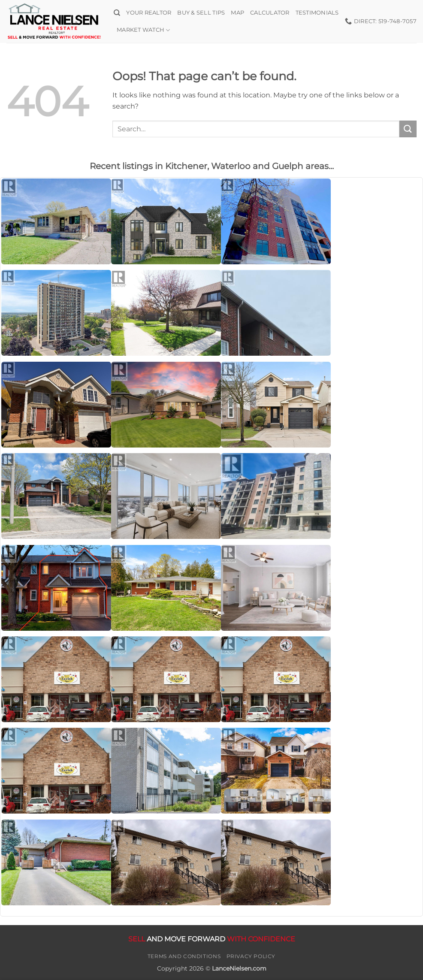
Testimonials (317, 13)
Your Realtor (149, 13)
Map (237, 13)
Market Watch (144, 30)
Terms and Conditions (184, 956)
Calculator (270, 13)
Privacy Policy (251, 956)
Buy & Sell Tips (201, 13)
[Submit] (408, 129)
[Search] (117, 13)
